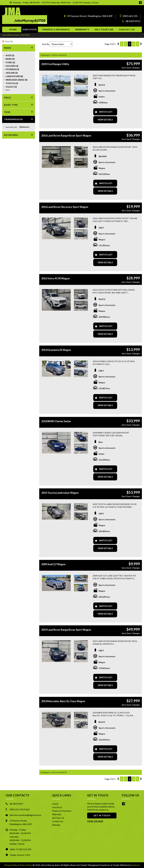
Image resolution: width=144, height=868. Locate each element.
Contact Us (58, 821)
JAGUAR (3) (12, 73)
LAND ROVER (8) (14, 76)
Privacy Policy (11, 865)
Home (13, 29)
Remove (24, 127)
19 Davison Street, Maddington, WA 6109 (90, 16)
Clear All (9, 41)
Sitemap (56, 825)
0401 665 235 (130, 16)
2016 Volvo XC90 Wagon (56, 278)
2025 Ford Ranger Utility (55, 64)
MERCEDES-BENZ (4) (17, 80)
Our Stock (30, 29)
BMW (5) (10, 59)
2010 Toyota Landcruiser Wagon (60, 493)
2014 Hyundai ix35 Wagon (56, 350)
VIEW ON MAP (95, 821)
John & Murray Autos (11, 35)
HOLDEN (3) (12, 66)
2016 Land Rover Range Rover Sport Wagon (66, 136)
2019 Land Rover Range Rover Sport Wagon (66, 630)
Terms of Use (26, 865)
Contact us (127, 29)
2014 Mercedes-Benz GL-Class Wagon (63, 701)
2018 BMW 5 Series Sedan (56, 421)
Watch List (106, 112)
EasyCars (135, 865)
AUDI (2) (10, 55)
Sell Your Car (104, 29)
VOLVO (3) (11, 87)
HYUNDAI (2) (12, 69)
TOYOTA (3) (12, 83)
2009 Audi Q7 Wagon (53, 564)
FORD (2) (10, 62)
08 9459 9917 (133, 21)
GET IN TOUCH (102, 815)
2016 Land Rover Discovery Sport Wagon (65, 207)
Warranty (82, 29)
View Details (105, 120)
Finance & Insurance (56, 29)
